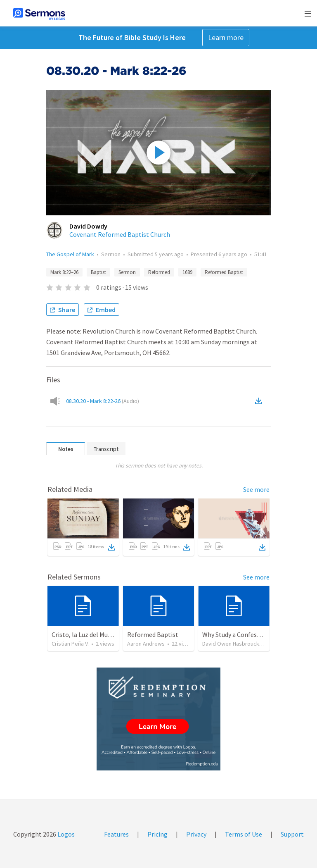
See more (256, 489)
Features (116, 834)
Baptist (98, 272)
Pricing (157, 834)
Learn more (226, 37)
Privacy (196, 834)
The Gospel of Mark (70, 254)
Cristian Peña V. (70, 644)
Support (292, 834)
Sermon (127, 272)
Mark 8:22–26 (64, 272)
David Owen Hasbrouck (231, 644)
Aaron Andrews (146, 644)
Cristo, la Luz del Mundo (85, 634)
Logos (65, 834)
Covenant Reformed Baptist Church (120, 234)
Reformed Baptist (224, 272)
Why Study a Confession (235, 634)
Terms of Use (244, 834)
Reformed (159, 272)
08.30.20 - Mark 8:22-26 (103, 401)
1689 (187, 272)
